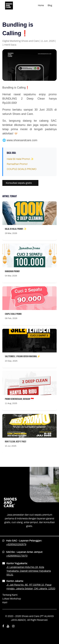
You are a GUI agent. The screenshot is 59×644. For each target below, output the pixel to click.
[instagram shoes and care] (13, 626)
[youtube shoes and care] (8, 626)
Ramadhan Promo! (17, 164)
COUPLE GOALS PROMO (22, 169)
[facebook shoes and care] (3, 626)
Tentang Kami (10, 595)
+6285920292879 (16, 544)
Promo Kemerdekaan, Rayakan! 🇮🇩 (19, 399)
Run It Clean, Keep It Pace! (16, 442)
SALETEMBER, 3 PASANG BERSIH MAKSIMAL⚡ (23, 356)
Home (41, 5)
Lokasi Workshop (12, 599)
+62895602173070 (17, 556)
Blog (50, 5)
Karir (5, 602)
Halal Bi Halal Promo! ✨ (20, 159)
